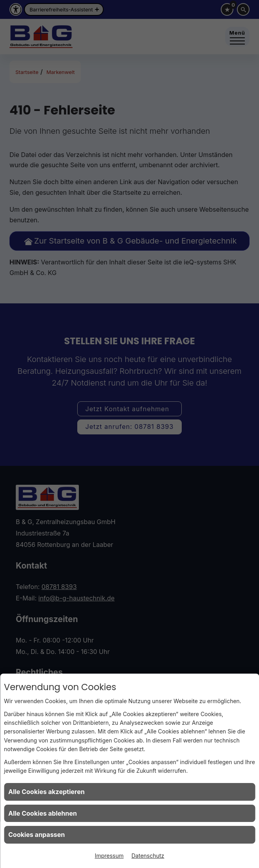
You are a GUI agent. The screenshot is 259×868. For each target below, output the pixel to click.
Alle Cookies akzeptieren (47, 792)
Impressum (109, 856)
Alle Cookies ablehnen (43, 813)
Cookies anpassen (37, 835)
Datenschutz (148, 856)
